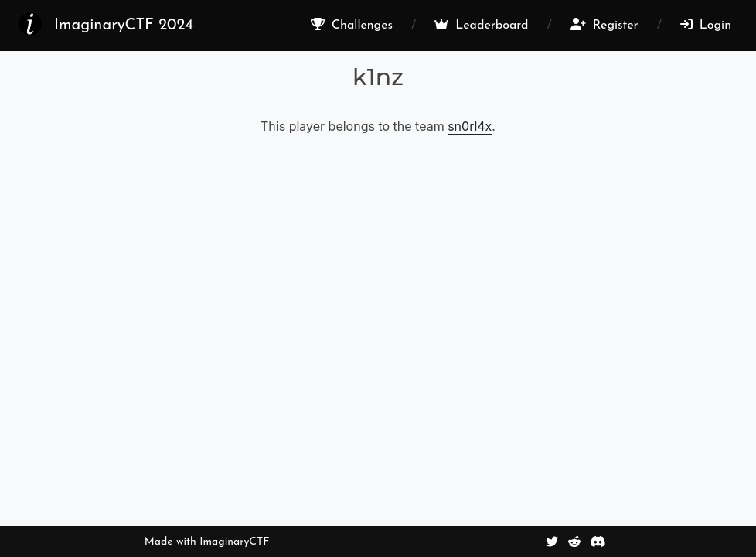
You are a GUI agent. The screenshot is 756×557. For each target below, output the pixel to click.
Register (604, 25)
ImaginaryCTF (234, 542)
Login (706, 25)
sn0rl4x (470, 126)
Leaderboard (481, 25)
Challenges (352, 25)
